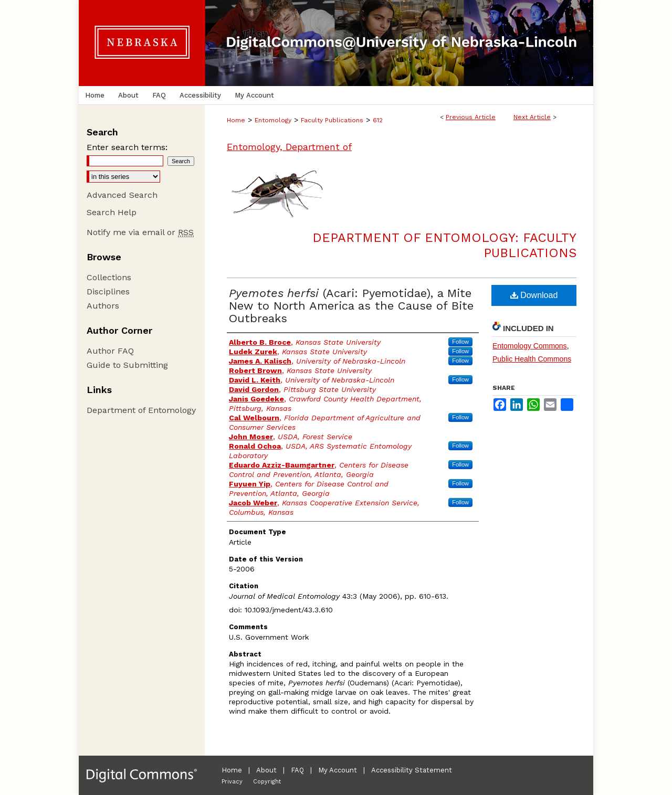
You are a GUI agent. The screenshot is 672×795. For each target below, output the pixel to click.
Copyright (267, 782)
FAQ (297, 770)
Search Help (112, 212)
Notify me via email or (140, 232)
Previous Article (471, 117)
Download (534, 295)
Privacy (232, 782)
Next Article (532, 117)
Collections (109, 277)
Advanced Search (122, 195)
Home (236, 120)
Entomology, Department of (289, 147)
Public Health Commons (532, 359)
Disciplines (108, 291)
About (266, 770)
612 (378, 120)
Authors (103, 306)
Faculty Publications (332, 120)
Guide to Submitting (127, 365)
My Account (338, 770)
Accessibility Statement (412, 770)
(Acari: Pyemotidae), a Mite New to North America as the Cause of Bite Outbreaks (351, 306)
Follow (460, 342)
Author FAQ (110, 351)
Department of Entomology (141, 410)
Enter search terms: (127, 147)
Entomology (273, 120)
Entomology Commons (530, 346)
